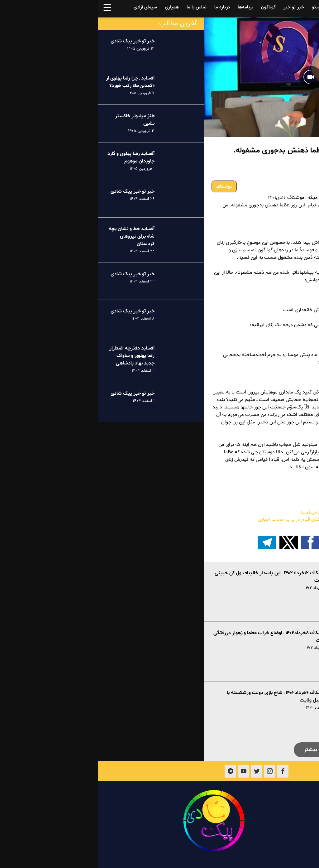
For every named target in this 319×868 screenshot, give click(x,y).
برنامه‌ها (148, 7)
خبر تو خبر (196, 7)
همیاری (74, 7)
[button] (256, 542)
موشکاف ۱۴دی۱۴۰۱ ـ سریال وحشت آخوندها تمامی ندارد (257, 512)
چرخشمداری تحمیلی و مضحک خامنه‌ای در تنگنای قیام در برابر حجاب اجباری (236, 519)
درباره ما (124, 7)
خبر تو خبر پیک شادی (35, 41)
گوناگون (171, 7)
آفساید (270, 7)
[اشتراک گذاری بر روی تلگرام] (169, 542)
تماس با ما (99, 7)
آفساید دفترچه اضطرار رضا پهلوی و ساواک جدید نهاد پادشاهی (34, 356)
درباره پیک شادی (274, 796)
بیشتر (213, 750)
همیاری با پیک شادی (270, 808)
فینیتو (220, 7)
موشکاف (126, 186)
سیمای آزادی (48, 7)
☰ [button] (10, 9)
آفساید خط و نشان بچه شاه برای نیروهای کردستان (34, 236)
